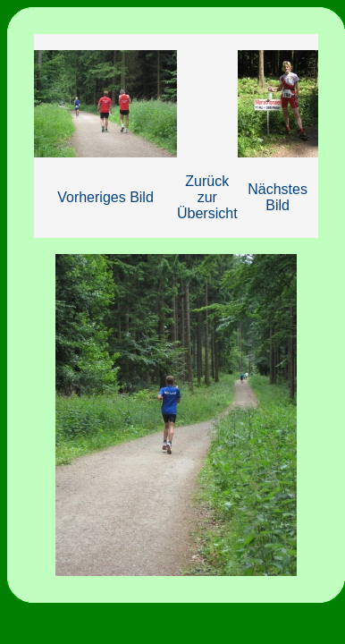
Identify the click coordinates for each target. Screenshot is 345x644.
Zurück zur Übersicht (207, 197)
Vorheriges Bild (105, 197)
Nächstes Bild (278, 197)
